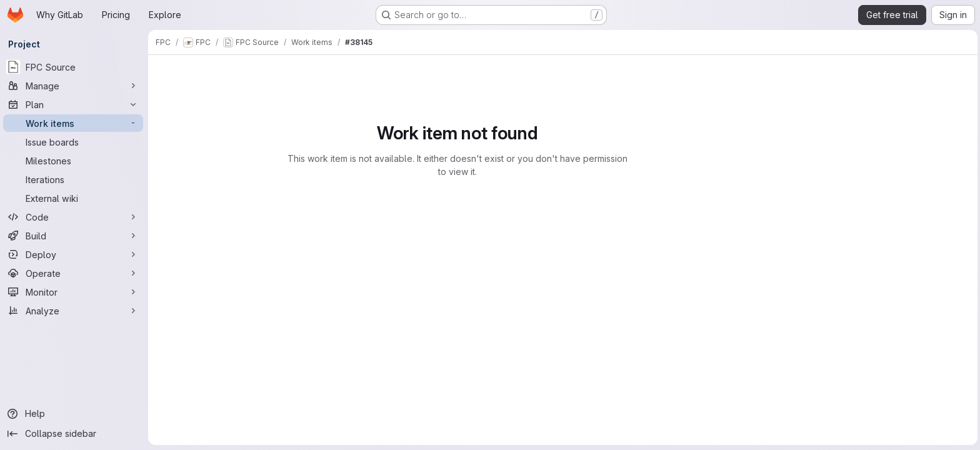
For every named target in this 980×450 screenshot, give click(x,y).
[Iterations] (75, 179)
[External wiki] (75, 198)
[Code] (75, 217)
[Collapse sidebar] (75, 434)
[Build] (75, 236)
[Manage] (75, 86)
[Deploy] (75, 254)
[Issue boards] (75, 142)
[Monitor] (75, 292)
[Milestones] (75, 161)
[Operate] (75, 273)
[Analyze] (75, 311)
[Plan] (75, 104)
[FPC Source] (75, 67)
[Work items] (75, 123)
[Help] (75, 414)
